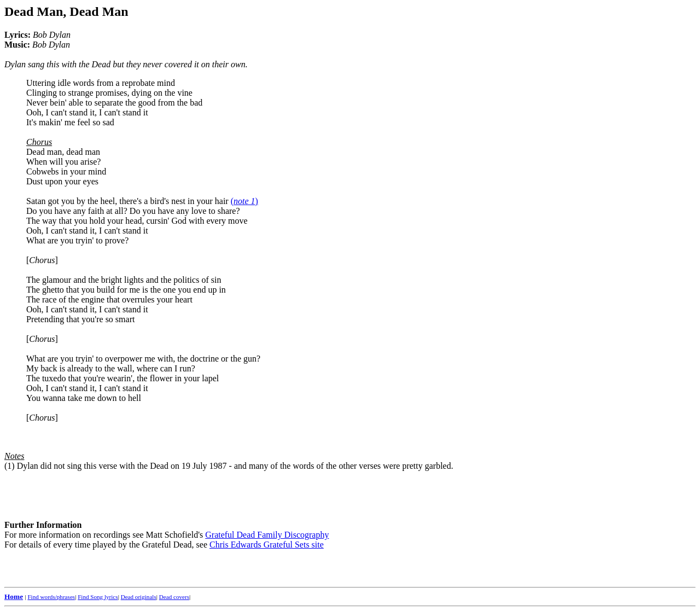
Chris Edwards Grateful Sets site (267, 545)
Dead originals (139, 597)
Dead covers (174, 597)
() (244, 201)
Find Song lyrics (98, 597)
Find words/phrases (51, 597)
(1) (10, 466)
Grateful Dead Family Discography (267, 535)
